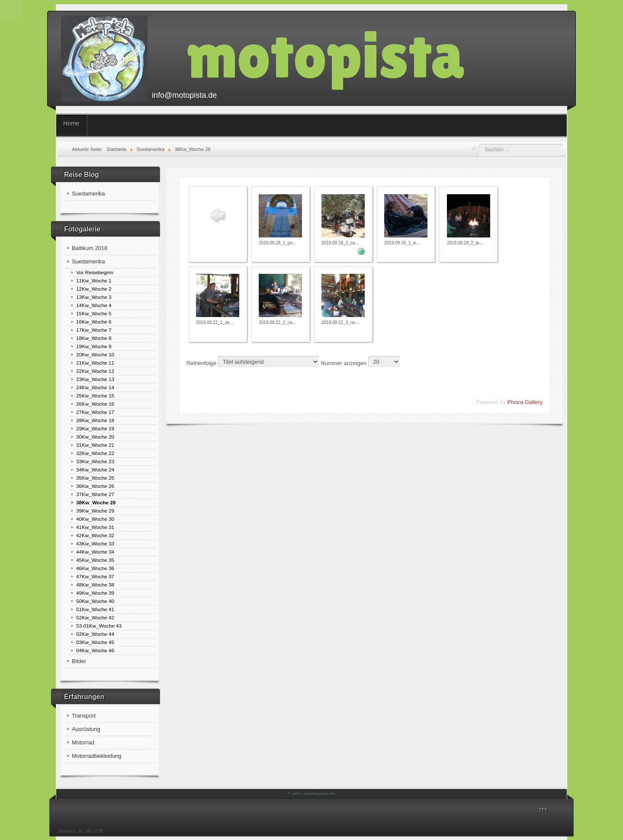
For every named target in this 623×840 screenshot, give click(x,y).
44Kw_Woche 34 (95, 552)
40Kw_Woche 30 (95, 519)
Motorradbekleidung (97, 756)
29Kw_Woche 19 (95, 428)
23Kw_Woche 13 (95, 379)
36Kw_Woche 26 (95, 486)
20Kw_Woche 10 (95, 354)
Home (71, 123)
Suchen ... (478, 144)
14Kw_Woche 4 (94, 305)
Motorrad (83, 742)
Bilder (79, 661)
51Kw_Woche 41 (95, 609)
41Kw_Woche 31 (95, 527)
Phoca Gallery (525, 402)
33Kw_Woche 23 (95, 461)
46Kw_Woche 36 (95, 568)
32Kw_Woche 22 (95, 453)
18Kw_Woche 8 (94, 338)
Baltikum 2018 (90, 248)
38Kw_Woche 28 (96, 502)
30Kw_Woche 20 (95, 437)
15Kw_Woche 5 (94, 313)
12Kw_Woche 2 (94, 289)
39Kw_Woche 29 (95, 511)
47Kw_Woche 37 (95, 576)
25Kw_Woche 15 (95, 396)
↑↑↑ (543, 809)
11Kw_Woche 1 (94, 281)
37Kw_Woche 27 (95, 494)
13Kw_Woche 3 (94, 297)
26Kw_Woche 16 (95, 404)
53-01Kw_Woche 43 (99, 626)
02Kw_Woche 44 (95, 634)
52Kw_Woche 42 (95, 617)
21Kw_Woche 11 (95, 363)
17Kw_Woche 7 (94, 330)
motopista (325, 55)
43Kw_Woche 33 (95, 543)
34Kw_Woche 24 (95, 470)
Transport (84, 716)
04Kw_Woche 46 (95, 650)
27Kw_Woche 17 (95, 412)
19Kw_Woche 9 (94, 346)
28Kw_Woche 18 (95, 420)
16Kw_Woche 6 (94, 322)
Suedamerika (88, 194)
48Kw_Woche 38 (95, 585)
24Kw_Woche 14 (95, 387)
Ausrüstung (86, 729)
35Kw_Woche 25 (95, 478)
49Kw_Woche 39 (95, 593)
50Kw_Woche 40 (95, 601)
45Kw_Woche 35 (95, 560)
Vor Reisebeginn (95, 272)
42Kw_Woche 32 (95, 535)
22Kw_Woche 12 (95, 371)
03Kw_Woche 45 (95, 642)
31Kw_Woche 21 (95, 445)
